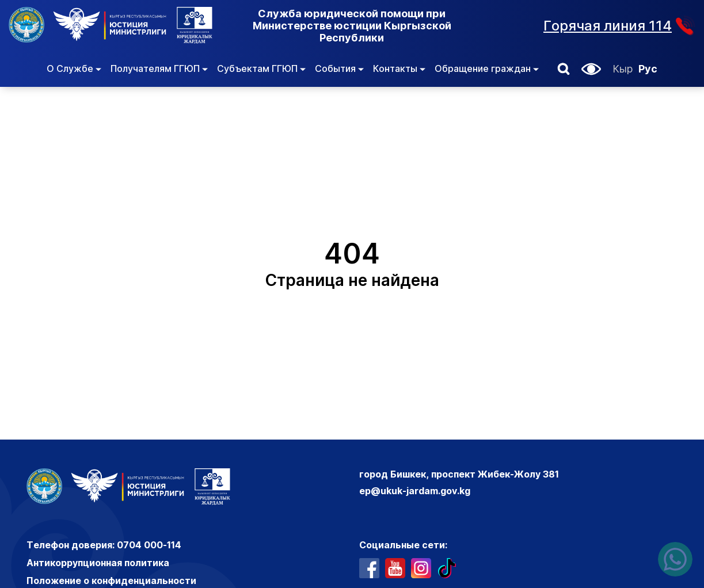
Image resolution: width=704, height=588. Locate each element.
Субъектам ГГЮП (261, 68)
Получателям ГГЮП (159, 68)
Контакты (399, 68)
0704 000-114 (149, 545)
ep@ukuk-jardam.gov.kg (415, 491)
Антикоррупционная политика (98, 563)
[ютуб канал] (395, 568)
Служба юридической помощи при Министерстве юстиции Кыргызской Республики (352, 26)
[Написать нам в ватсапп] (675, 559)
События (339, 68)
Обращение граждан (487, 68)
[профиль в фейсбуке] (369, 568)
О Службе (74, 68)
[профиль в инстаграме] (421, 568)
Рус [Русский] (648, 69)
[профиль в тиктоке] (447, 568)
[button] (564, 69)
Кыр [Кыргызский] (623, 69)
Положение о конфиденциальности (111, 581)
